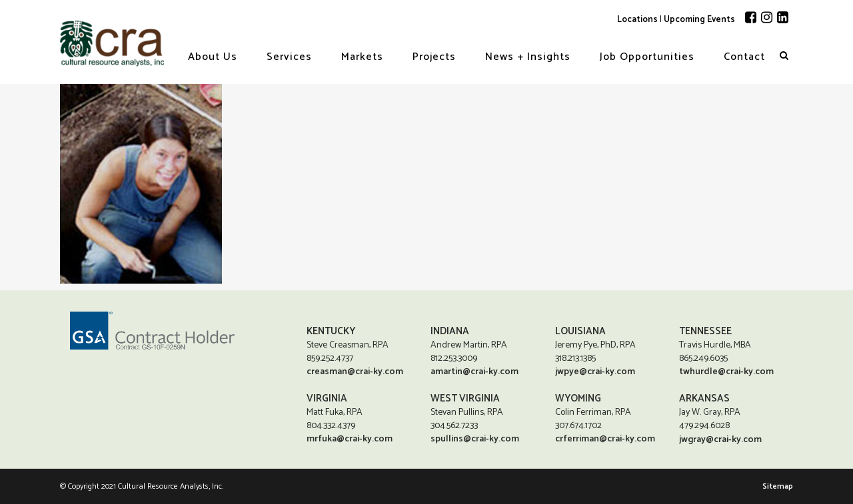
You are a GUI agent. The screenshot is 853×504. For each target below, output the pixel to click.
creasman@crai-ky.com (355, 371)
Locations (637, 19)
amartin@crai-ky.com (474, 371)
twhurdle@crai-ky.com (726, 371)
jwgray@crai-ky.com (720, 440)
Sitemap (778, 486)
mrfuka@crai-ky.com (350, 438)
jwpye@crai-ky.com (595, 371)
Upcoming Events (699, 19)
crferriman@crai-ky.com (605, 438)
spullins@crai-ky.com (475, 438)
